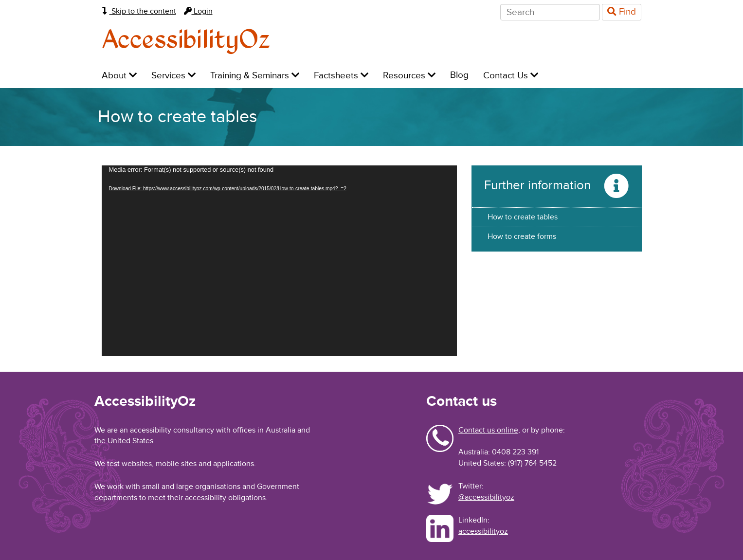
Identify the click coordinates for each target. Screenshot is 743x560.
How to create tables (523, 217)
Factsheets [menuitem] (341, 76)
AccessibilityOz (186, 41)
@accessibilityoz (486, 497)
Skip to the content (139, 11)
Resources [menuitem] (409, 76)
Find (622, 12)
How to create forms (522, 236)
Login (198, 11)
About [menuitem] (119, 76)
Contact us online (488, 430)
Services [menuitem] (173, 76)
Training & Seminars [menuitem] (255, 76)
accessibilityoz (483, 531)
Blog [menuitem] (459, 75)
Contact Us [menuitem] (511, 76)
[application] (279, 261)
